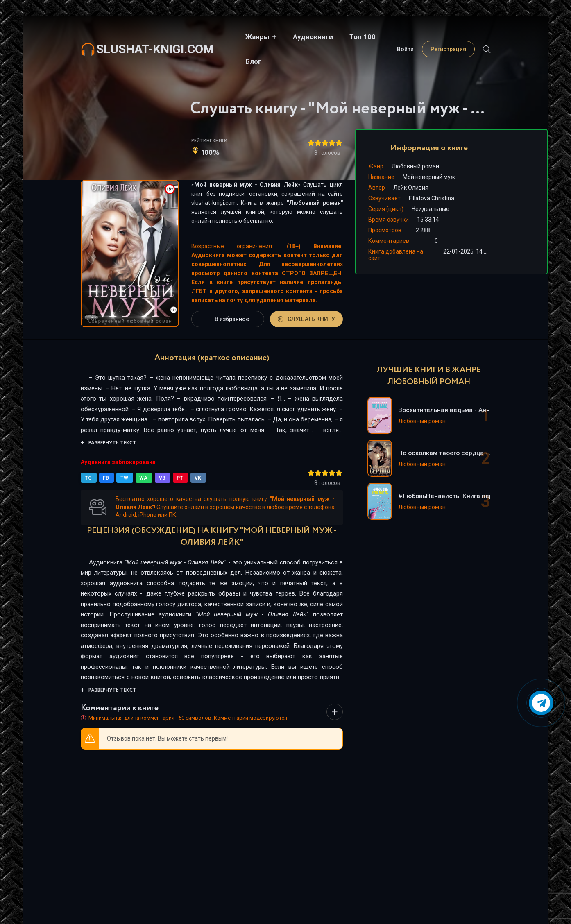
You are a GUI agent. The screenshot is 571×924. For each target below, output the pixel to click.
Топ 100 (347, 37)
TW (123, 478)
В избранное (228, 319)
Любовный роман (315, 203)
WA (142, 478)
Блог (385, 37)
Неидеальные (431, 209)
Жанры (242, 37)
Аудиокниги (298, 37)
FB (105, 478)
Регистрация (448, 37)
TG (88, 478)
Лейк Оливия (411, 188)
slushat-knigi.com (155, 37)
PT (177, 478)
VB (160, 478)
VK (194, 478)
